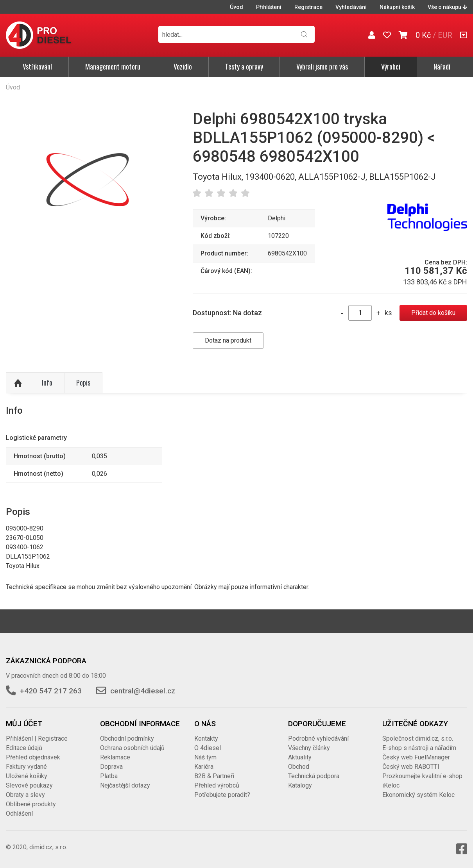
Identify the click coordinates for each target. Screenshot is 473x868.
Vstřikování (37, 66)
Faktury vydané (26, 767)
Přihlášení (269, 7)
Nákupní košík (397, 7)
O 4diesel (208, 748)
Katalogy (300, 785)
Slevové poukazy (29, 785)
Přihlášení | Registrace (37, 739)
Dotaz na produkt (228, 340)
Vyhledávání (351, 7)
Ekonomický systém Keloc (418, 795)
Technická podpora (314, 776)
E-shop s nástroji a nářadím (419, 748)
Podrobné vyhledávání (318, 739)
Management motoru (113, 66)
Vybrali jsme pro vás (322, 66)
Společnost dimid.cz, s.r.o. (418, 739)
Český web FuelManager (416, 757)
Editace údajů (24, 748)
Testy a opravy (244, 66)
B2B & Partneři (214, 776)
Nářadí (442, 66)
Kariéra (204, 767)
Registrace (308, 7)
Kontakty (206, 739)
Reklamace (115, 757)
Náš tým (205, 757)
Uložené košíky (27, 776)
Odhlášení (19, 814)
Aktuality (300, 757)
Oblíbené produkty (31, 804)
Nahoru (18, 383)
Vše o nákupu (447, 7)
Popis (83, 382)
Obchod (299, 767)
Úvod (236, 7)
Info (47, 382)
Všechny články (309, 748)
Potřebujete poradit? (222, 795)
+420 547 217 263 (51, 691)
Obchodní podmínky (127, 739)
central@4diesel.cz (143, 691)
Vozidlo (183, 66)
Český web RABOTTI (411, 767)
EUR (445, 35)
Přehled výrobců (217, 785)
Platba (109, 776)
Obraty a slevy (25, 795)
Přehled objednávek (33, 757)
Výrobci (391, 66)
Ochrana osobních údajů (132, 748)
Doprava (111, 767)
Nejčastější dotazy (125, 785)
